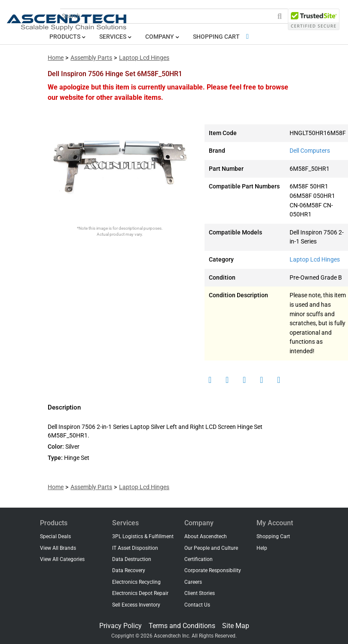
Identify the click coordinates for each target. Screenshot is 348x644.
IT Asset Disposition (135, 548)
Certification (198, 559)
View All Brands (58, 548)
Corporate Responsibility (213, 570)
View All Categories (62, 559)
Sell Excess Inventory (136, 605)
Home (56, 58)
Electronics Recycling (136, 582)
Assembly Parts (91, 58)
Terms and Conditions (182, 626)
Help (262, 548)
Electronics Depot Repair (140, 593)
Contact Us (197, 605)
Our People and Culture (211, 548)
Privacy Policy (121, 626)
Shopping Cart (222, 37)
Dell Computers (310, 151)
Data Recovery (129, 570)
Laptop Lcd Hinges (144, 58)
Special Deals (55, 536)
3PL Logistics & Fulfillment (143, 536)
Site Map (236, 626)
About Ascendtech (206, 536)
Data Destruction (132, 559)
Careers (193, 582)
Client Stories (200, 593)
